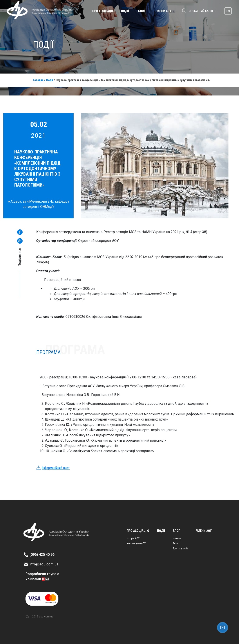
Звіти (176, 543)
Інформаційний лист (56, 468)
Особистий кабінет (199, 11)
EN (228, 11)
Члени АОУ (164, 11)
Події (125, 11)
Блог (142, 11)
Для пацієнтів (180, 549)
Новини (177, 538)
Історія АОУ (133, 538)
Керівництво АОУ (136, 543)
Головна (38, 80)
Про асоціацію (103, 11)
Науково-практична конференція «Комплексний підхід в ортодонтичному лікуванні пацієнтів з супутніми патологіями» (133, 80)
